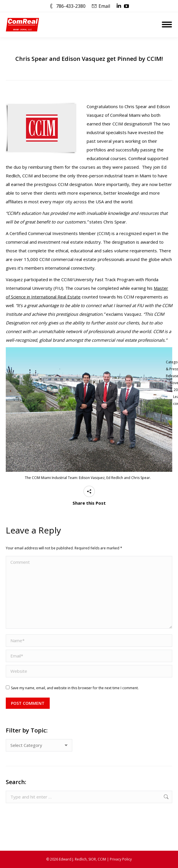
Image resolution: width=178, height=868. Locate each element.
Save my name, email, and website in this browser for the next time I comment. (75, 688)
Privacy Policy (121, 859)
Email (104, 6)
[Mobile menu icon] (167, 25)
